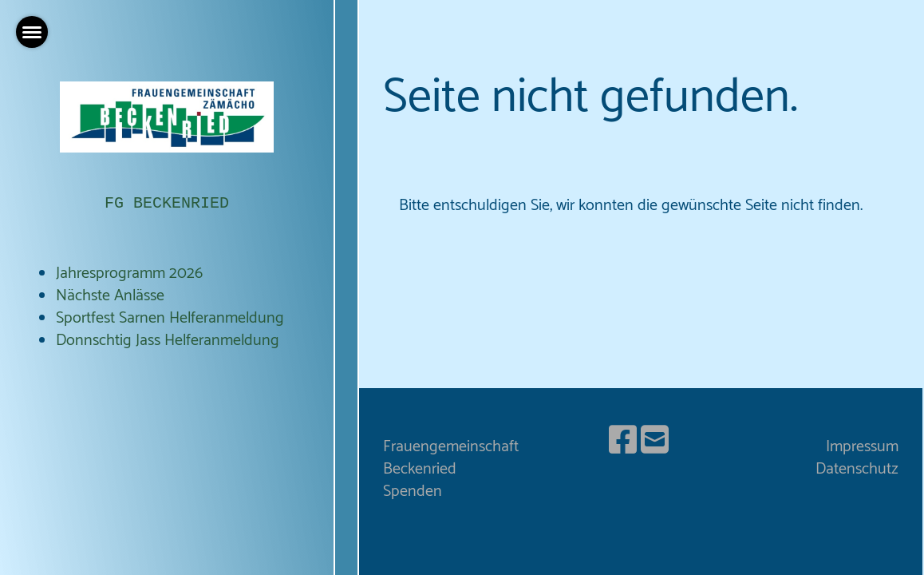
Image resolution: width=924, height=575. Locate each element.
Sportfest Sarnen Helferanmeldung (170, 318)
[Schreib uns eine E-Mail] (655, 442)
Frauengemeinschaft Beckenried (451, 458)
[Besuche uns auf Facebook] (623, 442)
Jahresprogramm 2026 (129, 274)
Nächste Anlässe (110, 296)
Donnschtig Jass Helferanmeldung (168, 341)
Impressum (862, 447)
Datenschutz (857, 469)
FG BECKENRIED (167, 203)
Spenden (413, 492)
